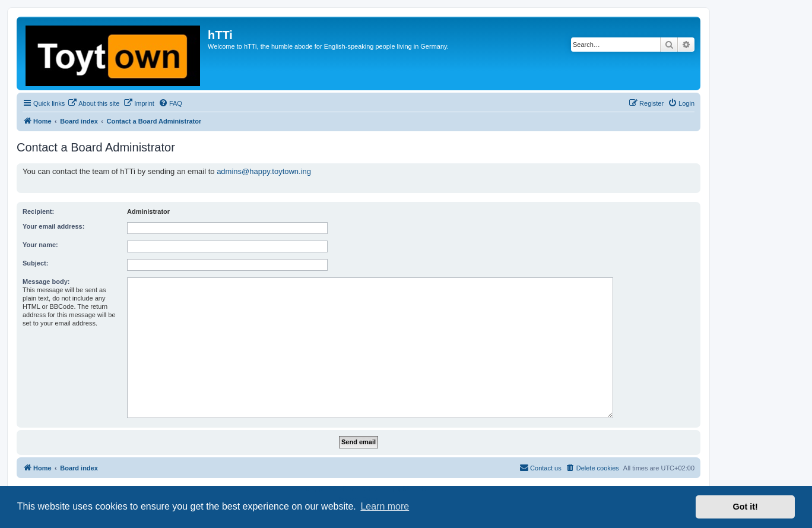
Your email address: (53, 226)
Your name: (40, 245)
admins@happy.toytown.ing (264, 171)
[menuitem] (93, 103)
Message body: (46, 282)
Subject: (35, 263)
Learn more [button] (385, 506)
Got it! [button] (746, 507)
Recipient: (38, 211)
